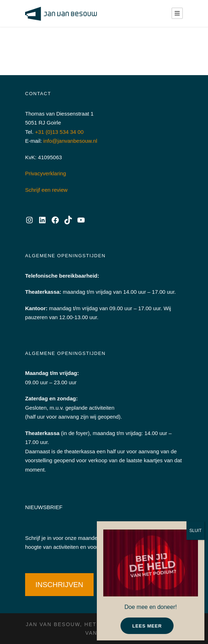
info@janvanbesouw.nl (70, 141)
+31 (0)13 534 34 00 (60, 132)
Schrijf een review (46, 190)
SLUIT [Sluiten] (195, 531)
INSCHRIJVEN (59, 585)
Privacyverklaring (46, 173)
